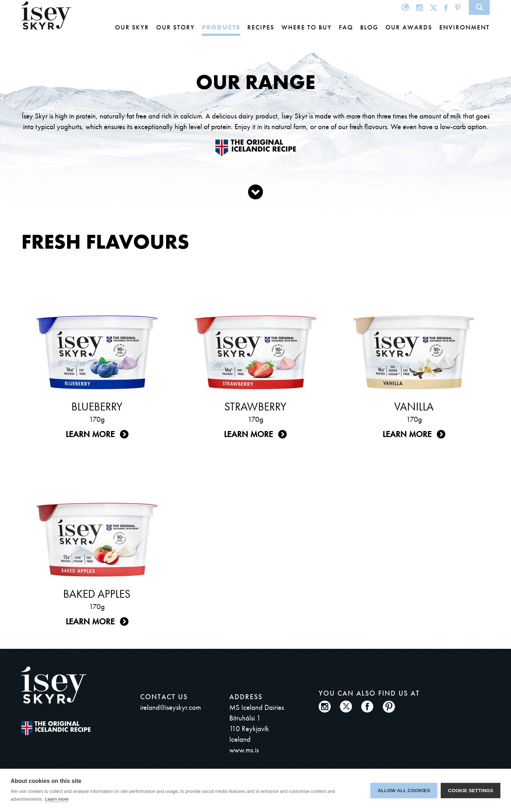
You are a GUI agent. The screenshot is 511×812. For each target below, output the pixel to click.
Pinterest (458, 7)
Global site (405, 7)
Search (479, 7)
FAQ (346, 27)
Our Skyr (132, 27)
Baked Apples (97, 594)
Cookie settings (471, 791)
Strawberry (255, 407)
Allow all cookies (404, 791)
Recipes (261, 27)
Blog (369, 27)
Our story (175, 27)
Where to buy (307, 27)
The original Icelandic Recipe (56, 728)
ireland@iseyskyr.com (171, 707)
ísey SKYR (46, 16)
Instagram (420, 7)
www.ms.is (244, 750)
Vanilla (414, 407)
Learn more (90, 434)
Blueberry (97, 407)
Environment (465, 27)
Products (221, 27)
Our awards (409, 27)
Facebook (446, 7)
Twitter (434, 7)
